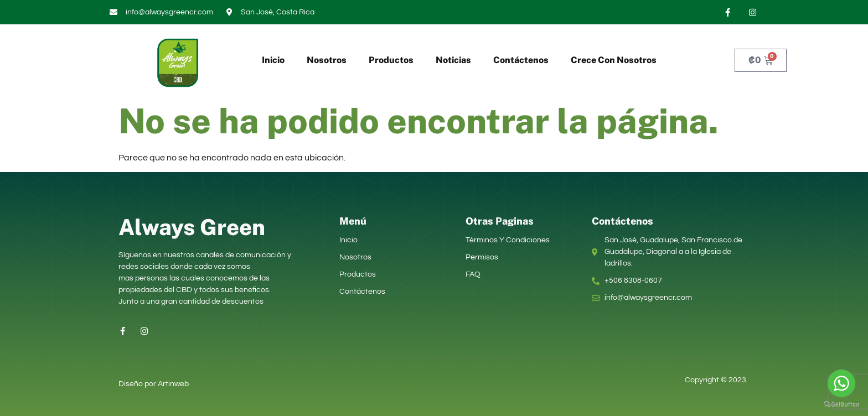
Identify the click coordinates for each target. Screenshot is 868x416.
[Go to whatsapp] (841, 383)
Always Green (192, 227)
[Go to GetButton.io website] (841, 405)
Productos (391, 60)
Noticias (453, 60)
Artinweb (173, 384)
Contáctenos (521, 60)
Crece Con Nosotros (614, 60)
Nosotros (327, 60)
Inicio (273, 60)
